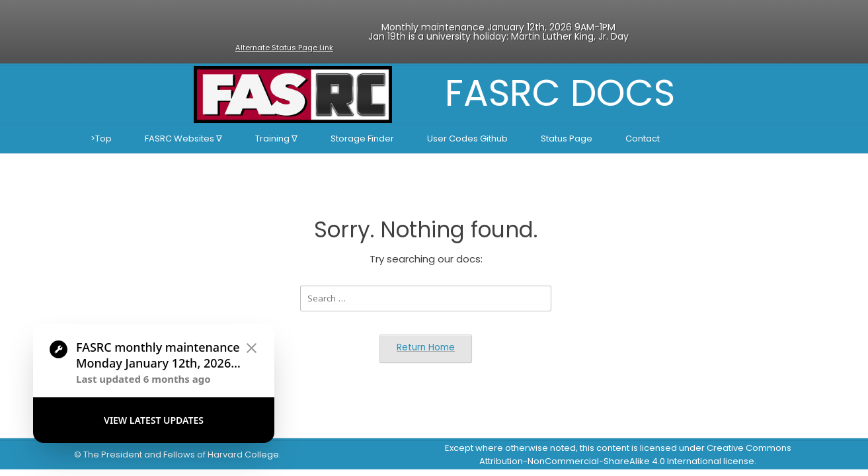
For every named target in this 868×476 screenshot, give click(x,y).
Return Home (426, 347)
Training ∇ (276, 139)
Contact (643, 139)
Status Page (567, 139)
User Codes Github (467, 139)
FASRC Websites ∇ (183, 139)
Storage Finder (362, 139)
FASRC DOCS (560, 93)
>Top (101, 139)
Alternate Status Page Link (284, 48)
